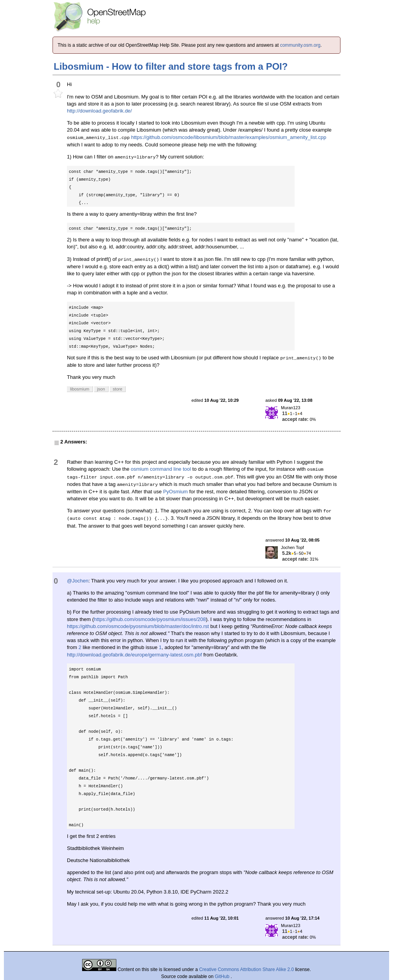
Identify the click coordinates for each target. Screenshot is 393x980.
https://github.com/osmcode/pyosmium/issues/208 (150, 619)
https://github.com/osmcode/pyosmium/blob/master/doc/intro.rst (138, 626)
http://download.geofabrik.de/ (99, 111)
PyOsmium (175, 492)
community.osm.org (300, 45)
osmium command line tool (161, 469)
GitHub (223, 976)
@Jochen (78, 581)
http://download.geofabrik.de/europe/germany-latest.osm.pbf (134, 655)
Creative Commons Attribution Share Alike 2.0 (247, 969)
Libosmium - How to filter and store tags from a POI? (171, 66)
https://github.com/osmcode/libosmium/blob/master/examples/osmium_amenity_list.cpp (229, 137)
